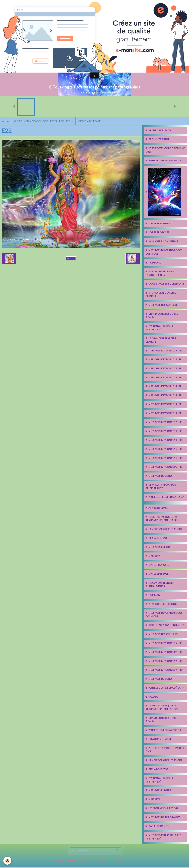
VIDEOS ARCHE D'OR (92, 122)
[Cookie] (8, 861)
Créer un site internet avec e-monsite (74, 861)
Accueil (6, 122)
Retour (71, 260)
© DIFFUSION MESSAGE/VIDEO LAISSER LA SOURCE (44, 122)
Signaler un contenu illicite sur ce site (116, 861)
